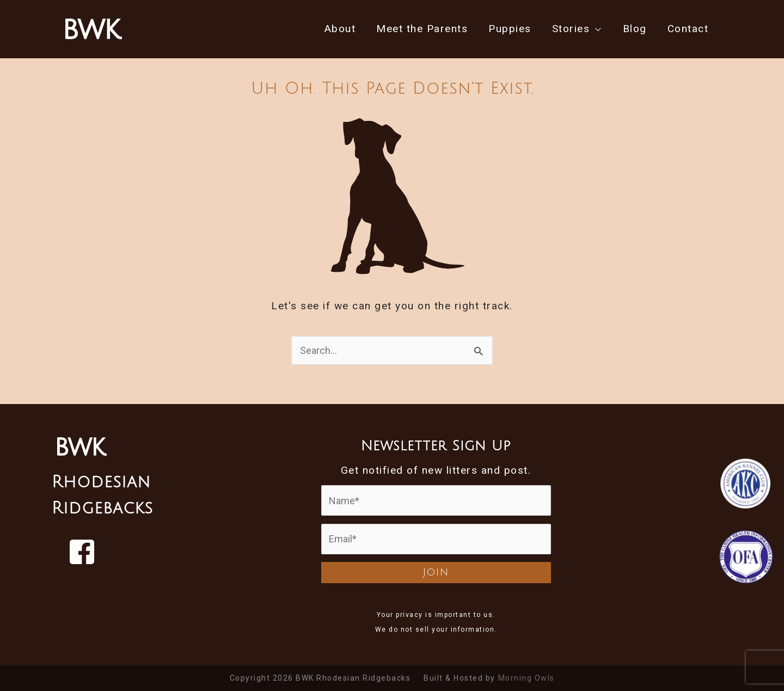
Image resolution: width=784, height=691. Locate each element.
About (340, 29)
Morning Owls (526, 678)
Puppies (510, 29)
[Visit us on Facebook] (82, 552)
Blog (635, 29)
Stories (571, 29)
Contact (688, 29)
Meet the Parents (422, 29)
